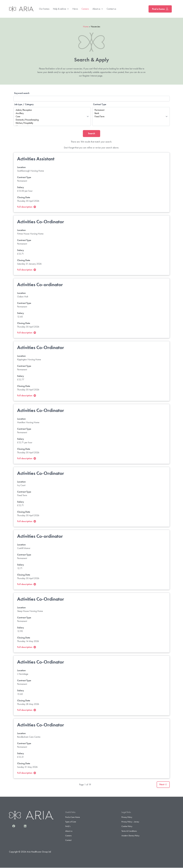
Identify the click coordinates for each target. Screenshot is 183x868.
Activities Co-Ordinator (41, 222)
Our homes (44, 9)
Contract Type (100, 104)
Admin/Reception (52, 110)
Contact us (111, 9)
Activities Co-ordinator (40, 285)
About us (98, 9)
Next (163, 785)
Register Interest (90, 76)
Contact (68, 840)
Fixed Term (131, 116)
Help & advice (61, 9)
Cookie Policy (127, 827)
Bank (131, 113)
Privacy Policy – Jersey (130, 822)
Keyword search (22, 93)
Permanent (131, 110)
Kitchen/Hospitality (52, 123)
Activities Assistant (36, 159)
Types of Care (71, 822)
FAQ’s (68, 827)
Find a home (160, 9)
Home (86, 27)
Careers (85, 9)
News (75, 9)
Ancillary (52, 113)
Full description (27, 207)
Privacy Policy (127, 817)
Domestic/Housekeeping (52, 120)
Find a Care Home (73, 817)
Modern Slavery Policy (130, 836)
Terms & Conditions (129, 831)
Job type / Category (24, 104)
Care (52, 116)
